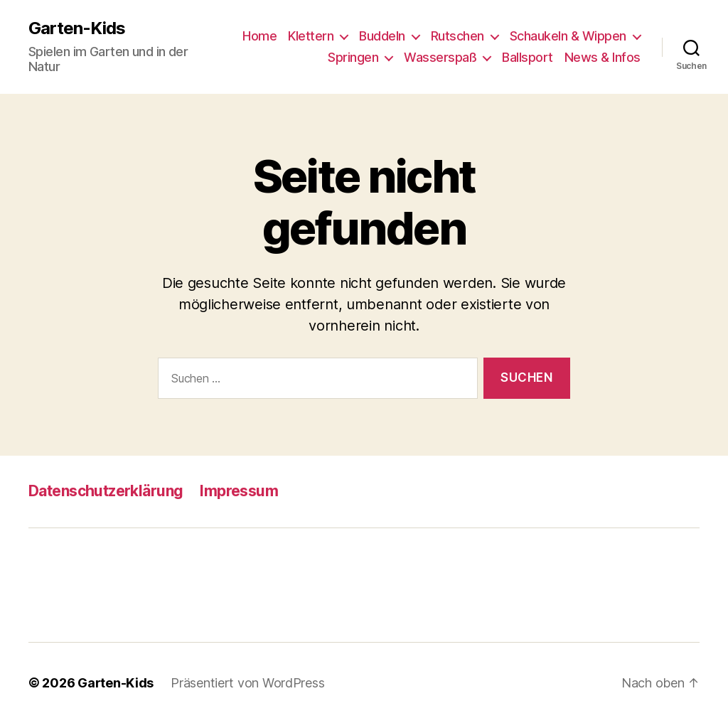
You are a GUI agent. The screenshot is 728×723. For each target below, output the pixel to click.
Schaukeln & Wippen (568, 36)
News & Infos (603, 57)
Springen (353, 57)
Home (259, 36)
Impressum (239, 491)
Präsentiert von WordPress (247, 683)
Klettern (311, 36)
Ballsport (528, 57)
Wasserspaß (440, 57)
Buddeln (382, 36)
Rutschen (457, 36)
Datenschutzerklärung (106, 491)
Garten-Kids (77, 28)
